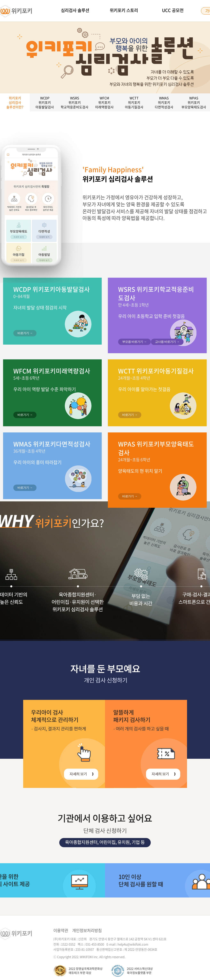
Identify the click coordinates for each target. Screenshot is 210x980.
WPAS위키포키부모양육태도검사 (194, 103)
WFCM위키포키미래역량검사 (104, 103)
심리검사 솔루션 (75, 10)
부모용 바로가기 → (134, 342)
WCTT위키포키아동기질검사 (134, 103)
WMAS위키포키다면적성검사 (164, 103)
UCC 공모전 (173, 10)
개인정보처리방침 (87, 931)
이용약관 (61, 931)
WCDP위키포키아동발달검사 (45, 103)
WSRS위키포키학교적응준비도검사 (75, 103)
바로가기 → (25, 333)
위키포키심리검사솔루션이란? (15, 103)
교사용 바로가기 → (167, 342)
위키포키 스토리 (124, 10)
